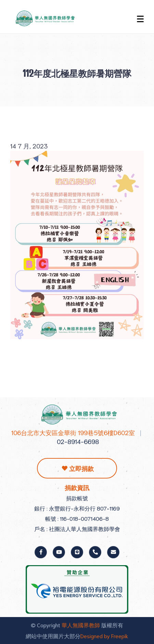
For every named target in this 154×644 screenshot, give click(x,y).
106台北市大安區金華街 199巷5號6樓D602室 (73, 432)
